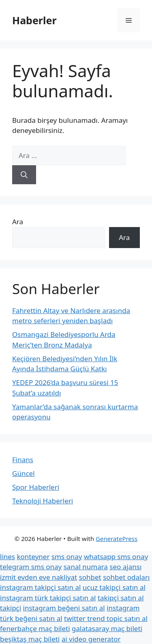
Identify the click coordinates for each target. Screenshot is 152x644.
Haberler (34, 20)
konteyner (33, 557)
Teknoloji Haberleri (43, 501)
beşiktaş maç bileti (30, 639)
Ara (18, 222)
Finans (23, 460)
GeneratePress (117, 539)
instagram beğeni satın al (64, 608)
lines (7, 557)
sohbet (90, 577)
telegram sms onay (31, 567)
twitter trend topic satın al (106, 618)
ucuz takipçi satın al (114, 587)
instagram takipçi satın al (40, 587)
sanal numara (86, 567)
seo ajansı (125, 567)
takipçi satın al (121, 598)
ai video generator (91, 639)
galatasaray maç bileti (107, 628)
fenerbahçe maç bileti (35, 628)
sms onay (67, 557)
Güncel (24, 473)
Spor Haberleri (36, 487)
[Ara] (24, 175)
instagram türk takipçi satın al (48, 598)
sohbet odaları (126, 577)
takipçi (11, 608)
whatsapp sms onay (116, 557)
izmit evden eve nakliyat (39, 577)
